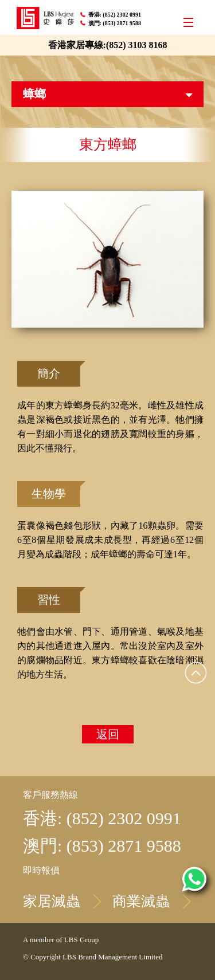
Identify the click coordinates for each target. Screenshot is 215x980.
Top (196, 672)
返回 (108, 734)
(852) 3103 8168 (137, 45)
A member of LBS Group (61, 940)
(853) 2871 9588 (122, 23)
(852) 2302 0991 (122, 15)
